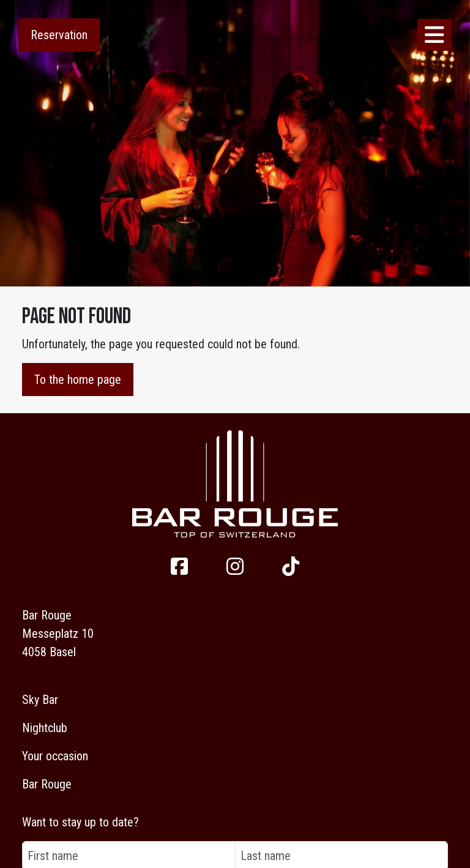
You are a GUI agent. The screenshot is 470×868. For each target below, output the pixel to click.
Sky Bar (40, 700)
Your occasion (55, 756)
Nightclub (45, 728)
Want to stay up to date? (80, 822)
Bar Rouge (47, 784)
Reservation (59, 35)
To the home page (78, 380)
